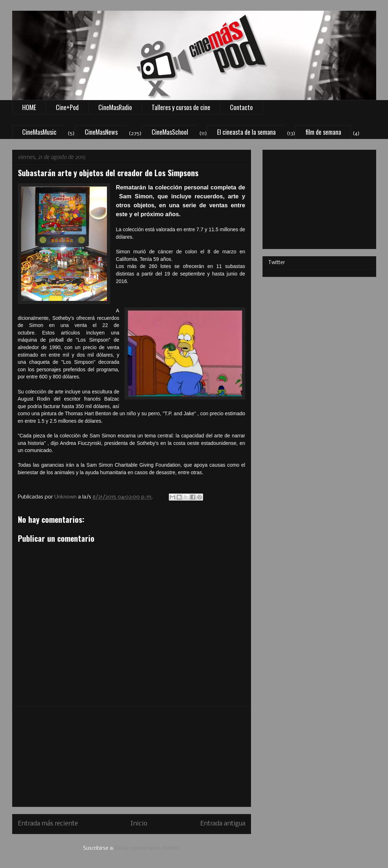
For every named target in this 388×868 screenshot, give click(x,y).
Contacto (241, 107)
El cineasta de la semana (246, 132)
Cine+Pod (67, 107)
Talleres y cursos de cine (181, 107)
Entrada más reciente (48, 824)
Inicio (139, 824)
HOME (29, 107)
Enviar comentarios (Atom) (148, 848)
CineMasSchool (170, 132)
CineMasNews (101, 132)
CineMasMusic (39, 132)
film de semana (323, 132)
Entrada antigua (223, 824)
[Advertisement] (132, 757)
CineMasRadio (115, 107)
